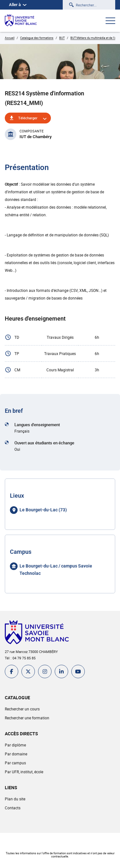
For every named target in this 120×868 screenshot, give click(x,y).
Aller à (18, 5)
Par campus (15, 763)
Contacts (13, 808)
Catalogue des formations (37, 38)
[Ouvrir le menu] (110, 21)
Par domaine (16, 754)
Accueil (10, 38)
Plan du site (15, 799)
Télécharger (28, 118)
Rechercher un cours (22, 709)
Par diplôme (15, 745)
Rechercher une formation (27, 718)
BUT (62, 38)
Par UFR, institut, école (24, 772)
